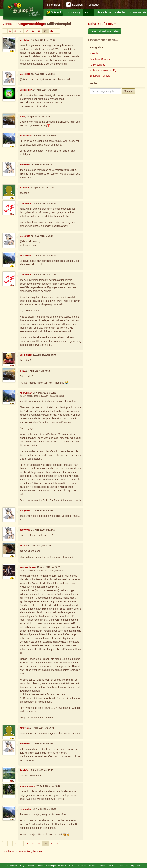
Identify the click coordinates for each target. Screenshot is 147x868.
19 (39, 31)
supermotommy (27, 786)
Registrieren (54, 5)
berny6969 (25, 74)
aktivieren (74, 5)
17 (27, 31)
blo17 (22, 117)
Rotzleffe (24, 770)
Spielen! (56, 12)
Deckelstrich (26, 90)
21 (52, 31)
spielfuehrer (25, 204)
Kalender (120, 12)
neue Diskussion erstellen (105, 31)
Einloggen (94, 5)
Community (74, 12)
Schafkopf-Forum (102, 24)
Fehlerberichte (97, 65)
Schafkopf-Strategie (100, 59)
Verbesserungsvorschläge (24, 24)
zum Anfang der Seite (31, 851)
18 (33, 31)
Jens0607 (24, 188)
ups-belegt (25, 40)
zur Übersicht (9, 851)
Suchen (128, 91)
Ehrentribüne (104, 12)
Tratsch (94, 53)
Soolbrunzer (26, 355)
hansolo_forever (28, 567)
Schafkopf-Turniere (100, 76)
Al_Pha (23, 546)
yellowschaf (25, 136)
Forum (88, 12)
